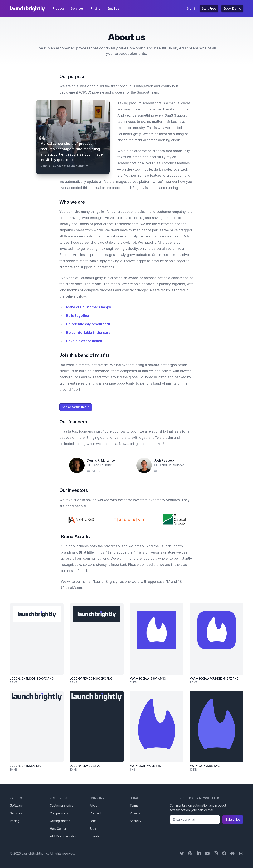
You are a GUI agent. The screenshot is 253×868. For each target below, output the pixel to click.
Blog (93, 829)
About (94, 805)
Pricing (96, 8)
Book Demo (232, 8)
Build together (78, 316)
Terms (134, 805)
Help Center (58, 829)
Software (16, 805)
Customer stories (61, 805)
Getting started (60, 821)
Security (135, 821)
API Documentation (64, 836)
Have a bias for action (84, 341)
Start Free (209, 8)
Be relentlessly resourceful (88, 324)
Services (78, 8)
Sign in (192, 8)
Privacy (135, 813)
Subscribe (233, 819)
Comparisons (59, 813)
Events (95, 836)
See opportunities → (76, 407)
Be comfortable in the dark (88, 332)
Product (59, 8)
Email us (113, 8)
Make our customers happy (89, 307)
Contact (95, 813)
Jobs (93, 821)
